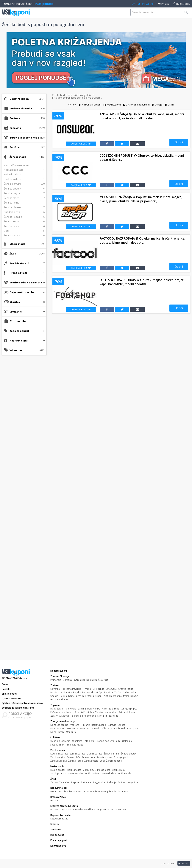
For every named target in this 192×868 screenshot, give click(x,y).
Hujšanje (85, 725)
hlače (117, 792)
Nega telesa (103, 809)
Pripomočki (114, 728)
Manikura (71, 732)
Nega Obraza (57, 732)
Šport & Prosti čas (84, 712)
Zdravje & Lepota (60, 716)
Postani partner (143, 4)
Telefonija (76, 716)
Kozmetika (72, 728)
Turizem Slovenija (60, 676)
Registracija (182, 4)
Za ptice (75, 782)
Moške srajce (119, 770)
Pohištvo (55, 737)
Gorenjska (79, 680)
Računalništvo (58, 712)
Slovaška (108, 692)
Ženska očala (91, 761)
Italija (130, 689)
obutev (102, 792)
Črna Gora (111, 689)
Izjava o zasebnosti (12, 698)
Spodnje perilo (122, 757)
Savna (114, 809)
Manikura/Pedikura (85, 809)
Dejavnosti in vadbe (61, 815)
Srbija (101, 689)
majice (125, 792)
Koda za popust (19, 331)
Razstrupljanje (99, 725)
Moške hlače (89, 770)
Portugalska (88, 692)
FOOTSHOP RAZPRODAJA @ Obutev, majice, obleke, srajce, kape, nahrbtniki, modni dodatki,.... (142, 282)
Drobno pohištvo (105, 741)
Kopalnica (77, 741)
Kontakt (6, 689)
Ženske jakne (89, 757)
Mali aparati (57, 709)
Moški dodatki (109, 773)
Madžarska (56, 692)
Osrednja (68, 680)
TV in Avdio (70, 709)
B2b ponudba (18, 321)
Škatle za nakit (58, 745)
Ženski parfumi (112, 754)
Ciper (98, 696)
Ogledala (127, 741)
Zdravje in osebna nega (63, 721)
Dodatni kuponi (19, 99)
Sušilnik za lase (78, 754)
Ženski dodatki (114, 761)
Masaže (54, 809)
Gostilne (55, 801)
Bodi (102, 761)
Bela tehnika (94, 709)
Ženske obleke (105, 757)
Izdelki (70, 712)
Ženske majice (58, 757)
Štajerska (103, 680)
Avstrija (122, 689)
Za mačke (64, 782)
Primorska (56, 680)
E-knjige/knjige (111, 716)
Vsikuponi (22, 678)
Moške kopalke (75, 773)
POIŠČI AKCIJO (20, 714)
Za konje (111, 782)
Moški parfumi (92, 773)
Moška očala (125, 773)
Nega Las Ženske (59, 725)
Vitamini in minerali (89, 728)
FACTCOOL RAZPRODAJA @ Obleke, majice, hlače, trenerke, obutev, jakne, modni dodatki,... (142, 240)
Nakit (104, 709)
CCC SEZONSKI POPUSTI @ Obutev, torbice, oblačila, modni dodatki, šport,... (142, 158)
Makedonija (115, 696)
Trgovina (55, 705)
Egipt (105, 696)
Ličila (104, 728)
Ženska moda (58, 750)
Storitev (15, 302)
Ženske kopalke (59, 761)
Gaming (82, 709)
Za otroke (114, 709)
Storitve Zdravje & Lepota (64, 806)
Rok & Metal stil (59, 788)
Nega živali (133, 782)
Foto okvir (89, 741)
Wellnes (122, 809)
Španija (54, 696)
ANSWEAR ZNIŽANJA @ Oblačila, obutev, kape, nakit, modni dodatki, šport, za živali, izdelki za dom (142, 116)
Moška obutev (58, 770)
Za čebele (86, 782)
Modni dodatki (58, 792)
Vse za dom (111, 712)
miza (118, 741)
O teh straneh (168, 863)
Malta (126, 696)
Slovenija (55, 689)
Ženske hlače (74, 757)
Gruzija (54, 699)
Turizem (55, 685)
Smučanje (16, 312)
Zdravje (112, 725)
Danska (134, 696)
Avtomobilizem (127, 712)
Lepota (121, 725)
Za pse (54, 782)
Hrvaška (87, 689)
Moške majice (74, 770)
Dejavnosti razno (59, 819)
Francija (68, 692)
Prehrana (74, 725)
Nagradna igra (19, 341)
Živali (53, 779)
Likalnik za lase (95, 754)
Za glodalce (99, 782)
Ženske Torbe (76, 761)
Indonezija (65, 699)
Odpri (179, 142)
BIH (95, 689)
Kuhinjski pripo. (129, 709)
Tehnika (99, 712)
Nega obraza (67, 809)
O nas (5, 684)
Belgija (63, 696)
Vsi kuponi (16, 350)
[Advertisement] (24, 417)
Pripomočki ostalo (92, 716)
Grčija (99, 692)
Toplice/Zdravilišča (71, 689)
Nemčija (73, 696)
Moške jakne (104, 770)
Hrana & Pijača (58, 797)
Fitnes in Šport (58, 728)
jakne (110, 792)
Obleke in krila (75, 792)
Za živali (122, 782)
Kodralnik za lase (59, 754)
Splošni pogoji (9, 694)
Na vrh (183, 863)
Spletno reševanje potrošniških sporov (22, 703)
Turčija (118, 692)
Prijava (164, 4)
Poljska (77, 692)
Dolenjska (92, 680)
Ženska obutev (129, 754)
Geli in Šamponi (130, 728)
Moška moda (57, 766)
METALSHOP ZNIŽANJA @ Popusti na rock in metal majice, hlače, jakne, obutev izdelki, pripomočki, (141, 199)
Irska (133, 692)
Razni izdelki (90, 792)
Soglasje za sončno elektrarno (18, 708)
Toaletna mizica (75, 745)
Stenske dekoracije (60, 741)
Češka (126, 692)
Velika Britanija (86, 696)
